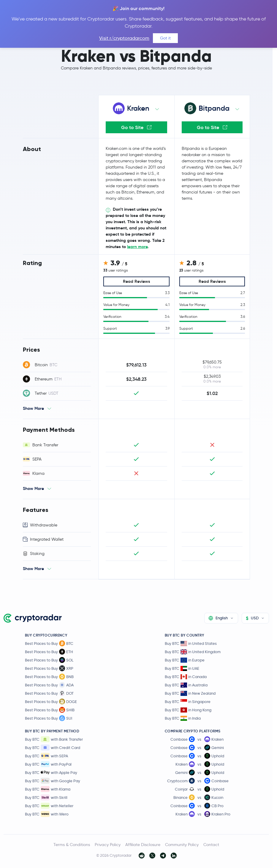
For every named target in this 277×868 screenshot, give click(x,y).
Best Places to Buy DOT (49, 693)
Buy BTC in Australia (186, 685)
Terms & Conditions (72, 845)
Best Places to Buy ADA (49, 685)
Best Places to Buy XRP (49, 668)
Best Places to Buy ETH (49, 652)
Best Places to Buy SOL (49, 660)
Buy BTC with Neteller (49, 806)
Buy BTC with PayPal (48, 764)
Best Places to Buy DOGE (51, 702)
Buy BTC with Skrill (46, 797)
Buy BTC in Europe (185, 660)
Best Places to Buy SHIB (50, 710)
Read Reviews (136, 281)
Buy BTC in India (183, 718)
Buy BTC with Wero (47, 814)
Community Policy (182, 845)
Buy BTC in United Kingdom (193, 652)
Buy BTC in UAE (182, 668)
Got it (165, 38)
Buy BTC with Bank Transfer (54, 739)
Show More (33, 408)
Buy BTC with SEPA (46, 756)
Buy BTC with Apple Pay (51, 772)
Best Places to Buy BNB (49, 677)
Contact (211, 845)
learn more (137, 247)
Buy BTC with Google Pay (53, 781)
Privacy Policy (108, 845)
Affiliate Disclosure (143, 845)
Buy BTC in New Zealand (190, 693)
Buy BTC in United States (191, 644)
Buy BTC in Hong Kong (188, 710)
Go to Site (136, 127)
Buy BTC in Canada (186, 677)
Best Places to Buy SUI (49, 718)
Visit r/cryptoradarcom (124, 38)
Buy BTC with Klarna (48, 789)
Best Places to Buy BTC (49, 643)
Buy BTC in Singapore (188, 702)
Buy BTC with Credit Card (53, 748)
